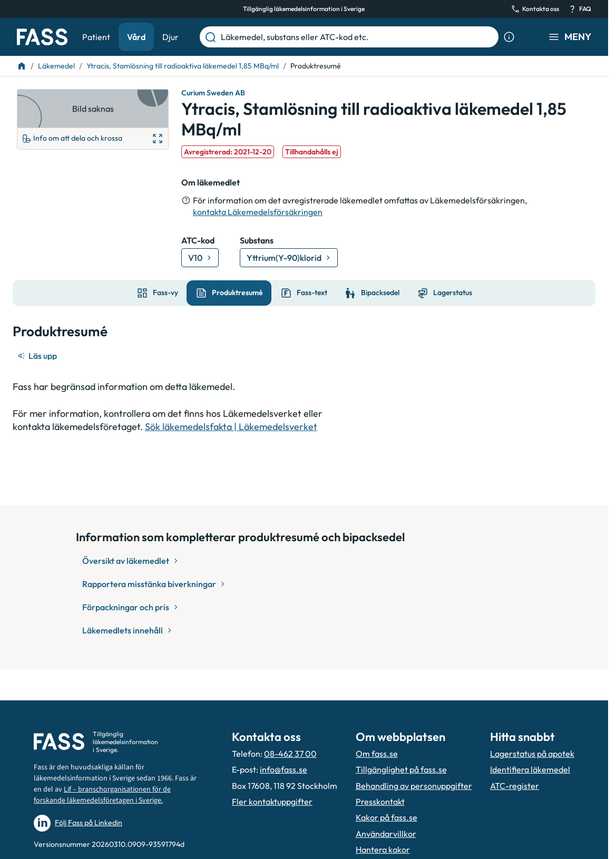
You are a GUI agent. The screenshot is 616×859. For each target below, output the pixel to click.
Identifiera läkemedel (530, 769)
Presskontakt (380, 802)
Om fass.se (377, 754)
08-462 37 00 (290, 754)
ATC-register (515, 786)
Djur (170, 37)
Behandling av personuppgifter (414, 786)
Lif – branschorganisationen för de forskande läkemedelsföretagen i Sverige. (102, 795)
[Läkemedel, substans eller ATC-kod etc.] (358, 37)
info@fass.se (283, 769)
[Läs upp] (38, 356)
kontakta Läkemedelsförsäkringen (258, 212)
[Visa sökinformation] (509, 37)
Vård (136, 37)
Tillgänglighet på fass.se (401, 769)
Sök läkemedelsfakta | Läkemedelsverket (231, 427)
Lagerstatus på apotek (532, 754)
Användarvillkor (386, 834)
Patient (96, 37)
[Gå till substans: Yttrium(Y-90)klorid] (289, 258)
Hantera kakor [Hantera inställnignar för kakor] (383, 850)
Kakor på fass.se (387, 817)
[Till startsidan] (22, 66)
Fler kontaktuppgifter (272, 802)
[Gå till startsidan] (42, 37)
